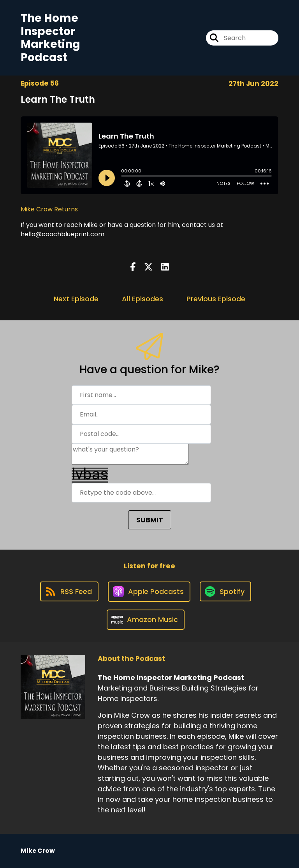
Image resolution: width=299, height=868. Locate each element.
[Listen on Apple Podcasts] (149, 592)
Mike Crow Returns (49, 209)
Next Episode (76, 299)
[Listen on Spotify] (225, 591)
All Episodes (142, 299)
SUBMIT (150, 520)
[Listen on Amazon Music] (146, 620)
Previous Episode (216, 299)
